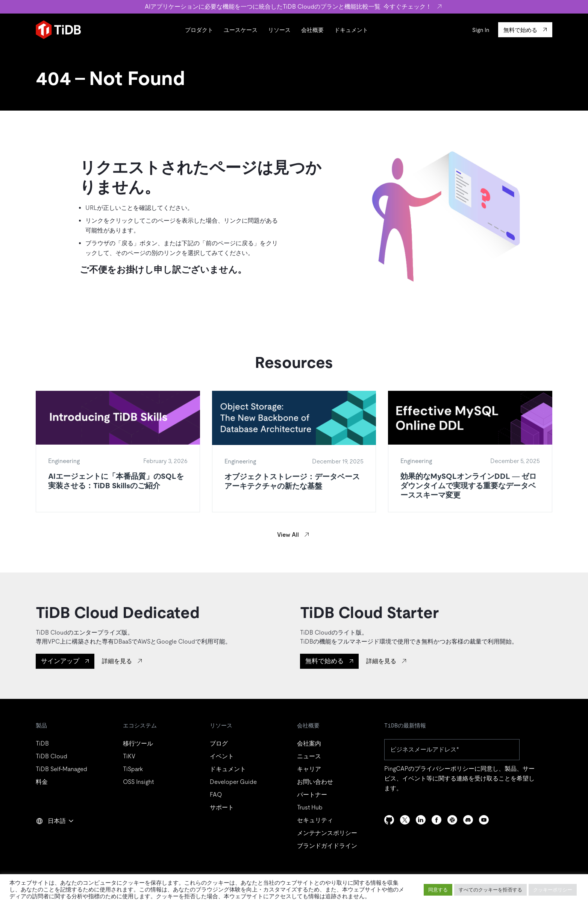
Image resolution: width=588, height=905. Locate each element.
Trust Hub (310, 807)
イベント (222, 756)
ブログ (219, 743)
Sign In (481, 30)
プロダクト (199, 30)
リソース (279, 30)
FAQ (216, 795)
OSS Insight (138, 782)
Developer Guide (233, 782)
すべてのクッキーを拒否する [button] (490, 890)
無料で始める (324, 661)
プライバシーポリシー (444, 769)
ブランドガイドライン (327, 846)
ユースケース (241, 30)
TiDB (42, 743)
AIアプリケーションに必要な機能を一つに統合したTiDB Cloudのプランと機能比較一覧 (294, 7)
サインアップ (60, 661)
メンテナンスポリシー (327, 833)
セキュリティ (315, 820)
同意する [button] (438, 890)
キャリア (309, 769)
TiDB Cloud (52, 756)
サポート (222, 807)
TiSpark (133, 769)
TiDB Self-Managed (61, 769)
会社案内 (309, 743)
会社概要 (312, 30)
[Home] (58, 30)
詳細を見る (117, 661)
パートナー (312, 795)
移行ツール (138, 743)
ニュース (309, 756)
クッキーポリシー (553, 890)
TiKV (129, 756)
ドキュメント (351, 30)
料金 (42, 782)
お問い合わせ (315, 782)
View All (288, 535)
